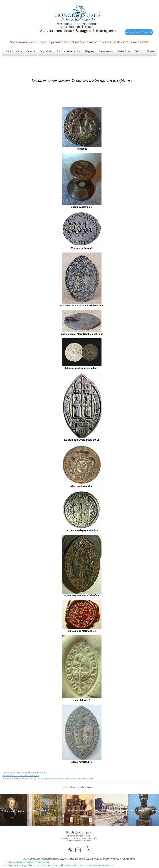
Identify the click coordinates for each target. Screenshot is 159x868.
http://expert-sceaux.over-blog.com (21, 776)
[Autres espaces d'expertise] (139, 32)
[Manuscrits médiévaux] (44, 811)
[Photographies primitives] (111, 811)
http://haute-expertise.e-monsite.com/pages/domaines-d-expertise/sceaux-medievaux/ (48, 778)
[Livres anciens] (78, 811)
